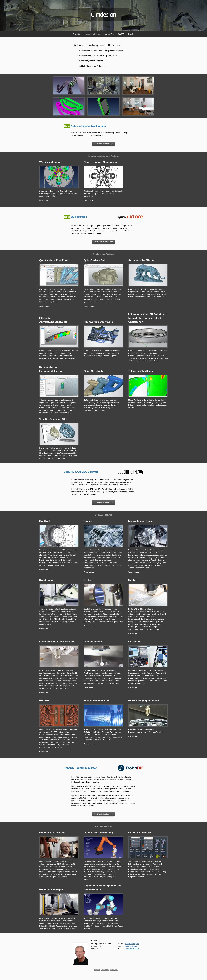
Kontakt (97, 970)
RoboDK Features (103, 826)
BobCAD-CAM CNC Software (81, 472)
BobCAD (121, 34)
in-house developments (92, 34)
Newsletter (114, 970)
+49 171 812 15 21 (132, 949)
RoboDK (131, 34)
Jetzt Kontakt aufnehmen (103, 144)
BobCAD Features (103, 515)
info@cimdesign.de (132, 944)
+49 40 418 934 (131, 946)
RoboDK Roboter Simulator (80, 768)
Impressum (105, 970)
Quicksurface (109, 34)
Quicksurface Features (103, 254)
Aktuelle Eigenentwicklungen (88, 126)
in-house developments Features (103, 156)
